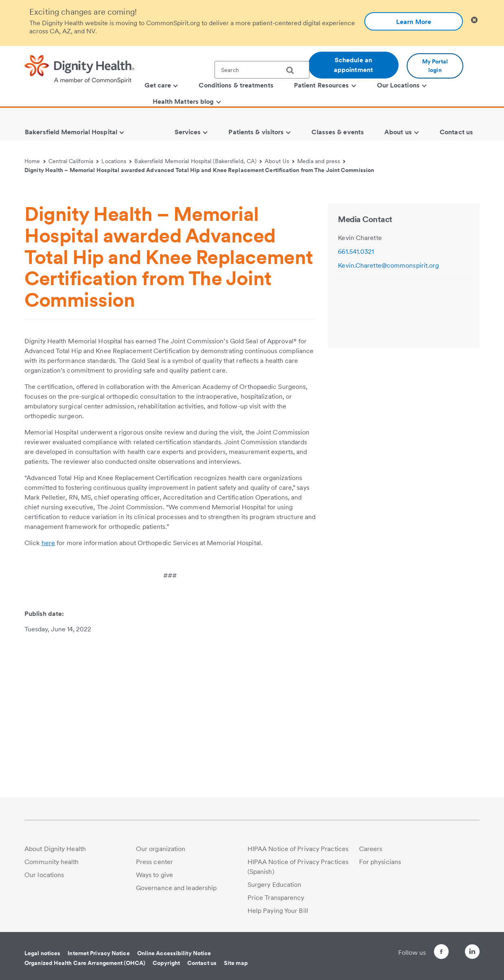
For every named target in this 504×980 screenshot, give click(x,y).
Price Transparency (276, 898)
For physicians (380, 862)
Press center (154, 862)
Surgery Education (275, 885)
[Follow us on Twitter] (449, 948)
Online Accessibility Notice (174, 953)
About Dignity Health (55, 849)
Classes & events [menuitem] (338, 132)
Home (35, 161)
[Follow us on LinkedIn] (472, 953)
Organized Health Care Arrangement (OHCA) (85, 963)
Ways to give (154, 875)
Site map (236, 963)
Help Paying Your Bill (278, 911)
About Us (279, 161)
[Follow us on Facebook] (427, 953)
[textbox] (262, 70)
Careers (371, 849)
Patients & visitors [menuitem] (260, 132)
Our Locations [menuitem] (402, 85)
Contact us (202, 963)
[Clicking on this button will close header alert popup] (474, 20)
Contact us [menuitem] (456, 132)
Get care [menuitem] (161, 85)
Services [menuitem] (191, 132)
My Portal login (435, 66)
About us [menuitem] (402, 132)
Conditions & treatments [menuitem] (236, 85)
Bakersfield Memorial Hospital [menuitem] (75, 132)
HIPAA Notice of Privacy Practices (298, 849)
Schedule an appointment (353, 65)
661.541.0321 (356, 407)
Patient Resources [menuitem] (325, 85)
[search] (293, 70)
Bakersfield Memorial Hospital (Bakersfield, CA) (198, 161)
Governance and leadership (176, 888)
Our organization (161, 849)
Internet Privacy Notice (99, 953)
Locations (116, 161)
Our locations (44, 875)
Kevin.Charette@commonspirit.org (388, 420)
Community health (52, 862)
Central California (74, 161)
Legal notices (42, 953)
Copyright (166, 963)
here (48, 698)
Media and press (321, 161)
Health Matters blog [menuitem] (187, 101)
